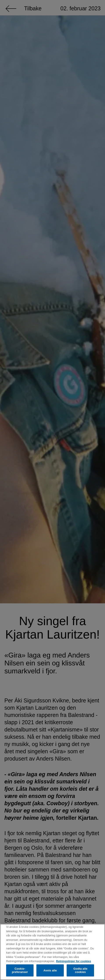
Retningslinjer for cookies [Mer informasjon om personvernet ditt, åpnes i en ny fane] (74, 961)
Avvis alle (50, 970)
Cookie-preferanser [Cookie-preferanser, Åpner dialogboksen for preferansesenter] (20, 970)
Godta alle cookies (80, 970)
